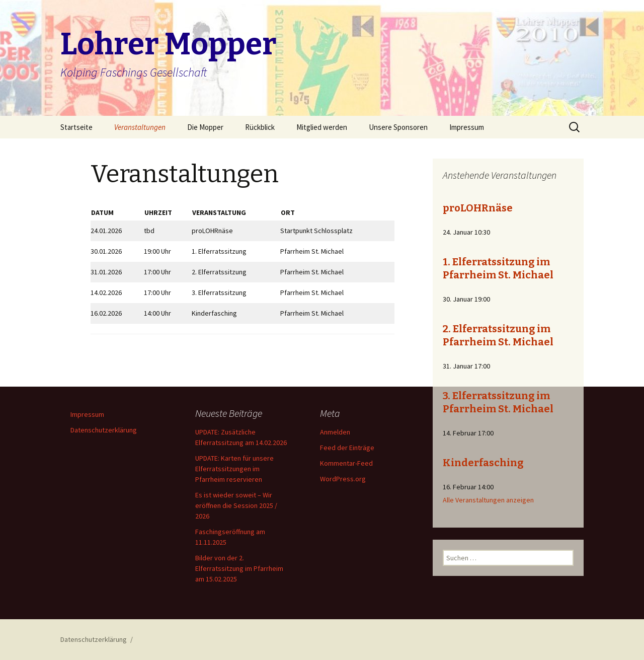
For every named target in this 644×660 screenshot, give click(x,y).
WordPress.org (343, 479)
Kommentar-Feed (346, 463)
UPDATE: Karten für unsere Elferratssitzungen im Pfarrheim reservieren (234, 469)
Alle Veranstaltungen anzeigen (488, 500)
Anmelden (335, 432)
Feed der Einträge (347, 448)
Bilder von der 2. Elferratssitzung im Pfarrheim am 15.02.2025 (239, 568)
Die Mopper (205, 127)
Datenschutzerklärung (104, 430)
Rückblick (260, 127)
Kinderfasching (483, 463)
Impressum (467, 127)
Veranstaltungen (140, 127)
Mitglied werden (322, 127)
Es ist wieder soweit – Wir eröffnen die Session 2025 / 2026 (236, 505)
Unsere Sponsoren (398, 127)
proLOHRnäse (478, 208)
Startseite (76, 127)
